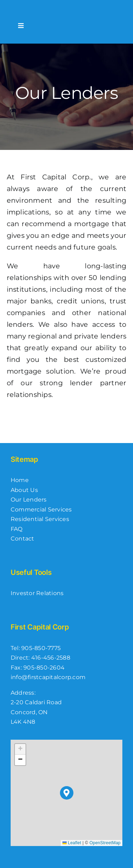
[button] (67, 793)
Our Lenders (29, 500)
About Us (24, 490)
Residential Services (40, 519)
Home (20, 480)
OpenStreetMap (105, 843)
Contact (23, 539)
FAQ (17, 529)
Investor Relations (37, 593)
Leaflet (72, 843)
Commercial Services (41, 509)
